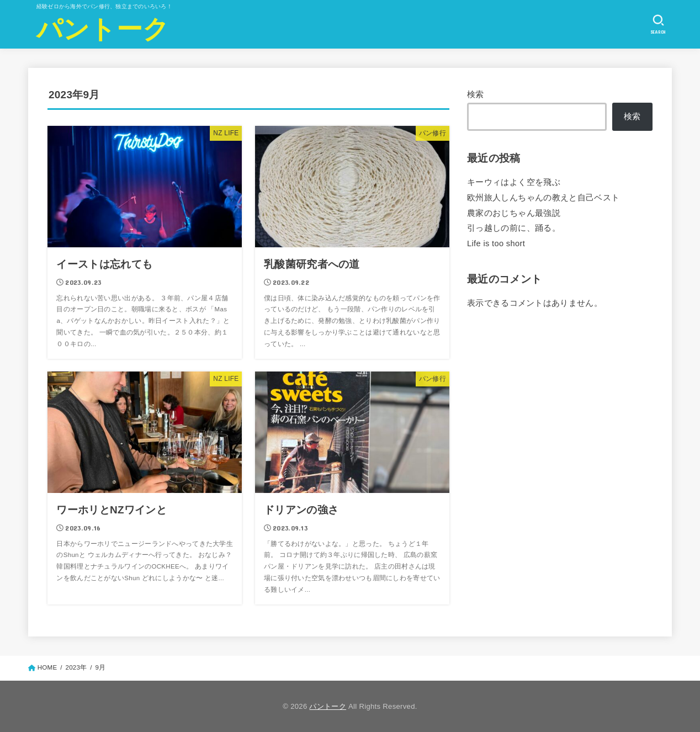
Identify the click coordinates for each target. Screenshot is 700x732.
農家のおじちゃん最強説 (514, 213)
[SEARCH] (658, 24)
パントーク (103, 29)
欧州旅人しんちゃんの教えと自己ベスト (543, 198)
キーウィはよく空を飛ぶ (514, 182)
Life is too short (496, 243)
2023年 (76, 667)
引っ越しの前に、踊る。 (514, 228)
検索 (476, 94)
